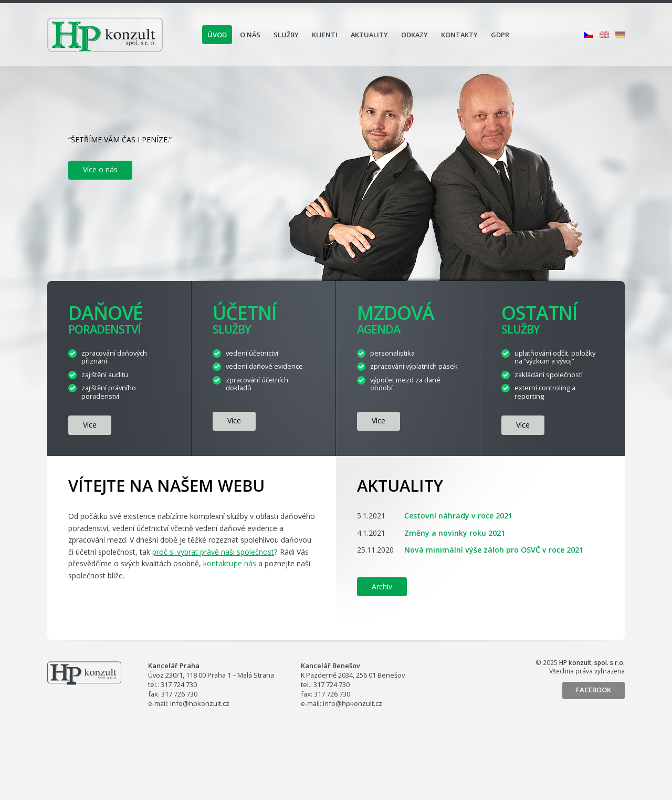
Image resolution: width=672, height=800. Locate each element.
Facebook (594, 690)
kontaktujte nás (230, 563)
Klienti (325, 35)
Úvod (217, 35)
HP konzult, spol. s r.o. (105, 35)
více (90, 425)
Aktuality (369, 35)
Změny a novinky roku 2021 (455, 533)
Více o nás (100, 169)
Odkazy (414, 35)
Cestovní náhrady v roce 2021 (458, 516)
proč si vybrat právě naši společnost (213, 552)
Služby (286, 35)
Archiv (382, 586)
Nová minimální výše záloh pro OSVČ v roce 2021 (494, 550)
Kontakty (459, 35)
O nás (250, 35)
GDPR (500, 35)
